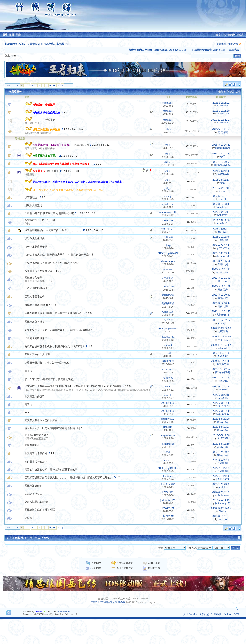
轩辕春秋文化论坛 (15, 44)
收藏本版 (221, 44)
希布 (14, 56)
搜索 (225, 35)
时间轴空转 (168, 295)
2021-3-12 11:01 (221, 286)
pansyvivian (168, 287)
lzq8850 (223, 390)
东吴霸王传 (15, 92)
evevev (168, 460)
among (168, 196)
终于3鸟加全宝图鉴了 (36, 435)
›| (62, 85)
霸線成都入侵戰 (33, 278)
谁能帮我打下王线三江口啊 (40, 220)
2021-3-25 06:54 (221, 261)
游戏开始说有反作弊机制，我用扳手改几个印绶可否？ (55, 346)
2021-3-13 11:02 (221, 278)
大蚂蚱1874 (223, 315)
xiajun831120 (168, 435)
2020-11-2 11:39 (221, 353)
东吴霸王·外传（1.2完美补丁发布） (52, 145)
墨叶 (168, 452)
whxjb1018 (168, 312)
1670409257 (168, 508)
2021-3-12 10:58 (221, 295)
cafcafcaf (223, 348)
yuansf (223, 199)
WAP (237, 614)
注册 (12, 35)
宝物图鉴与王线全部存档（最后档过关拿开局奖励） (53, 313)
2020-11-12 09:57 (221, 345)
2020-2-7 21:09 (221, 476)
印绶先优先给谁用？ (36, 338)
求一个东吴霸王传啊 (36, 247)
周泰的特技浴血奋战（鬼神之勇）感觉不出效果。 (52, 470)
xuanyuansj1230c (168, 212)
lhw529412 (223, 398)
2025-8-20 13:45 (221, 154)
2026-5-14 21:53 (221, 129)
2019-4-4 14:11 (221, 500)
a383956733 (168, 337)
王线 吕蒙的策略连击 (36, 288)
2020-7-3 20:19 (221, 395)
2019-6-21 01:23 (221, 492)
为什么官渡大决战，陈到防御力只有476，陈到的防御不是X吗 (59, 255)
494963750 (168, 221)
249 (81, 130)
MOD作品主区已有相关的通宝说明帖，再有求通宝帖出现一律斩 (68, 190)
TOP (236, 609)
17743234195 (223, 272)
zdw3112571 (168, 516)
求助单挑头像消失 (35, 239)
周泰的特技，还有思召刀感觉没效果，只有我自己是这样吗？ (59, 330)
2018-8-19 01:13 (221, 516)
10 (54, 85)
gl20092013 (223, 248)
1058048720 (223, 174)
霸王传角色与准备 (35, 322)
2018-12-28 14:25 (221, 508)
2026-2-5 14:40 (221, 221)
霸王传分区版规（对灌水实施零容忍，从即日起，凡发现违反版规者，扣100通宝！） (80, 182)
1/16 (16, 85)
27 (77, 156)
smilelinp (168, 427)
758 (8, 85)
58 (77, 171)
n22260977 (168, 278)
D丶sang (223, 281)
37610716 (168, 162)
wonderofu (223, 207)
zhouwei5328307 (223, 165)
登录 (18, 35)
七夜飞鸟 (168, 320)
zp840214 (223, 232)
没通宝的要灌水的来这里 (46, 130)
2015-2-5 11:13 (221, 180)
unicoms (223, 519)
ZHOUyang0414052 (168, 253)
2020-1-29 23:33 (221, 484)
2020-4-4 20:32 (221, 460)
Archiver (228, 614)
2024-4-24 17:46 (221, 245)
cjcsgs (168, 245)
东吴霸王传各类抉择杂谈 (38, 271)
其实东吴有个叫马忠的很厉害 (41, 420)
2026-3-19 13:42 (221, 204)
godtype (168, 130)
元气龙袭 (223, 132)
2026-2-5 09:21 (221, 229)
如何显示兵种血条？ (36, 462)
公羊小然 (223, 264)
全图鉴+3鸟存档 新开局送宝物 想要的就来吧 (49, 213)
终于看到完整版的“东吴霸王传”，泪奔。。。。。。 (53, 230)
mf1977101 (223, 455)
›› (59, 85)
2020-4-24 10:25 (221, 452)
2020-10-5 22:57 (221, 369)
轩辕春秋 (120, 602)
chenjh (168, 353)
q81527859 (223, 422)
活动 (238, 92)
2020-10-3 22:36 (221, 378)
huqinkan (168, 476)
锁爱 (223, 157)
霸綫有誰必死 (32, 445)
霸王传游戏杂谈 (33, 486)
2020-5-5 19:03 (221, 427)
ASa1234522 (168, 369)
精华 (226, 92)
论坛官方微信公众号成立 (46, 113)
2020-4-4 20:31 (221, 468)
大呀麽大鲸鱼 (168, 484)
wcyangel (223, 323)
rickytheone (168, 444)
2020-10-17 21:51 (221, 361)
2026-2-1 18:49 (221, 237)
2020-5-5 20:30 (221, 419)
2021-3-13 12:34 (221, 269)
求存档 (28, 518)
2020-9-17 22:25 (221, 387)
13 (102, 230)
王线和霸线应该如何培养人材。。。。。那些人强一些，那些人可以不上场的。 (69, 477)
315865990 (223, 463)
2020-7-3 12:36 (221, 403)
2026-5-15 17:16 (221, 196)
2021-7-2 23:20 (221, 111)
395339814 (223, 356)
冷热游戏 (168, 378)
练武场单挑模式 (33, 494)
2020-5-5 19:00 (221, 435)
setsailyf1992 (168, 419)
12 (108, 145)
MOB (27, 412)
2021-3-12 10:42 (221, 303)
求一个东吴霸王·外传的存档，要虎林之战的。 (50, 379)
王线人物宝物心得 (35, 296)
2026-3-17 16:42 (221, 145)
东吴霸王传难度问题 (36, 453)
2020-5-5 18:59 (221, 444)
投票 (232, 92)
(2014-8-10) (214, 50)
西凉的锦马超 (223, 372)
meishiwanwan (223, 495)
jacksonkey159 (168, 500)
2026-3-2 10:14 (221, 212)
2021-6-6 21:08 (221, 171)
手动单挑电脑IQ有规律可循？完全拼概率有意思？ (52, 263)
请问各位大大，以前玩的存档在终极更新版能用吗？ (53, 428)
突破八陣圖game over (36, 502)
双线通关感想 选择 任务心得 (40, 305)
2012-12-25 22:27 (221, 120)
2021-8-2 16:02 (221, 103)
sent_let (223, 487)
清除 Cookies (190, 614)
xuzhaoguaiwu (223, 148)
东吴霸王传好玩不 (35, 396)
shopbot (168, 345)
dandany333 (223, 256)
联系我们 (204, 614)
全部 (221, 92)
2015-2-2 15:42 (221, 188)
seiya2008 (168, 269)
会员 (218, 35)
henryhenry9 (168, 204)
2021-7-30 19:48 (221, 253)
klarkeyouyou (168, 261)
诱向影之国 (168, 361)
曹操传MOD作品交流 (42, 44)
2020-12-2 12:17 (221, 320)
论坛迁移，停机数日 (44, 105)
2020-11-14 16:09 (221, 337)
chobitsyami (223, 114)
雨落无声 (223, 290)
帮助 (241, 35)
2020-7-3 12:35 (221, 411)
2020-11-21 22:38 (221, 328)
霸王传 (28, 371)
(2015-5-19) (164, 50)
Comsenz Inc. (65, 612)
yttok (168, 387)
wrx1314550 (168, 229)
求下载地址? (31, 198)
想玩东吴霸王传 (33, 205)
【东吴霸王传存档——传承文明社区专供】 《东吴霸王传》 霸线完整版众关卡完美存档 (73, 386)
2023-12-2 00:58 (221, 162)
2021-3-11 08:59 (221, 312)
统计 (232, 35)
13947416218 (223, 479)
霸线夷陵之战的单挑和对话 (40, 510)
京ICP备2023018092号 (103, 602)
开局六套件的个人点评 (37, 354)
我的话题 (233, 44)
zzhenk (168, 395)
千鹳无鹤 (168, 237)
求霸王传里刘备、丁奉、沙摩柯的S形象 (47, 363)
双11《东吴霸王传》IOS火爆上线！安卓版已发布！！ (62, 164)
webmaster (168, 103)
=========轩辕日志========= (50, 120)
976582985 (168, 492)
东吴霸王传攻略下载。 (45, 156)
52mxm (223, 511)
